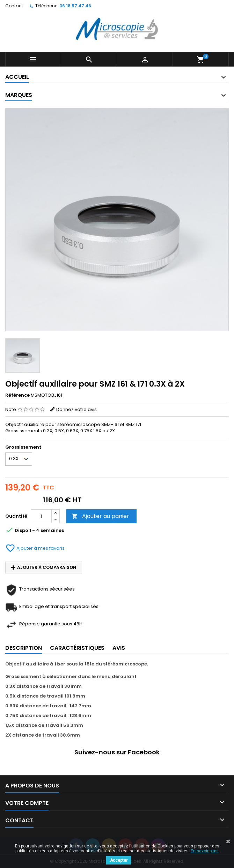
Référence (17, 395)
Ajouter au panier (100, 516)
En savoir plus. (205, 851)
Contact (14, 6)
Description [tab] (24, 648)
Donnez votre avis (76, 409)
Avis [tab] (119, 648)
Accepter (119, 860)
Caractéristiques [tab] (77, 648)
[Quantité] (41, 516)
